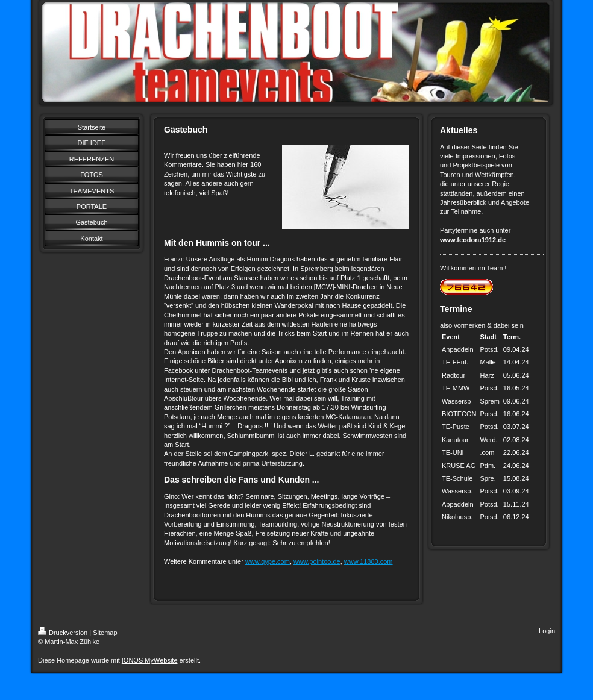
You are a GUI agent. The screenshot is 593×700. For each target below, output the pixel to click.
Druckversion (63, 633)
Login (547, 631)
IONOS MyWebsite (150, 660)
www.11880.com (369, 561)
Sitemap (105, 633)
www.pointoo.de (317, 561)
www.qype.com (268, 561)
